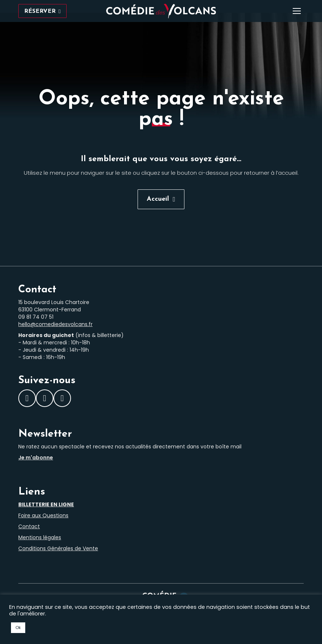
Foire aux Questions (43, 515)
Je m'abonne (36, 458)
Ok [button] (18, 628)
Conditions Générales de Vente (58, 548)
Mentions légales (40, 537)
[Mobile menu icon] (297, 11)
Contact (29, 526)
